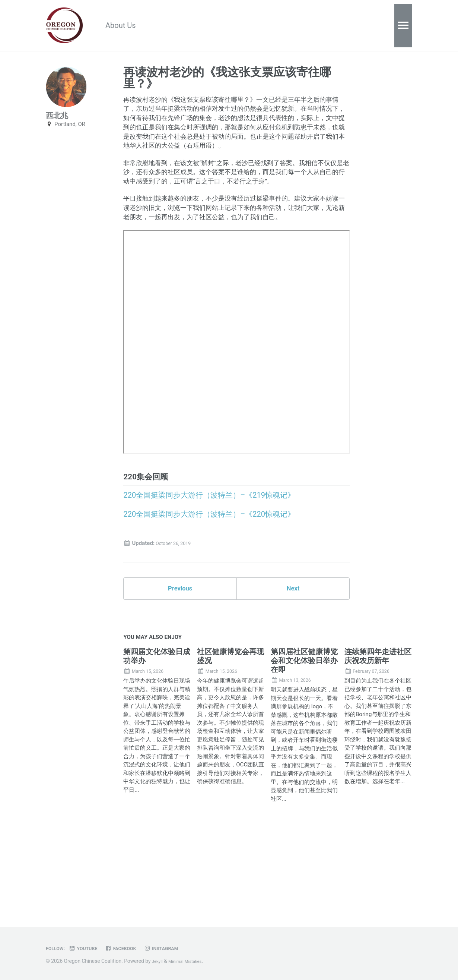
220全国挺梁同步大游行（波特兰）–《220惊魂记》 (209, 586)
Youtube (89, 948)
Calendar (222, 26)
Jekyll (158, 961)
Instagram (177, 948)
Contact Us (309, 26)
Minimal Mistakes (191, 961)
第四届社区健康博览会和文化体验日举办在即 (304, 740)
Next (293, 665)
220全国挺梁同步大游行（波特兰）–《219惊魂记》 (209, 565)
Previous (180, 665)
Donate (264, 26)
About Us (128, 26)
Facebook (131, 948)
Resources (176, 26)
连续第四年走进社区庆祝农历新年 (378, 735)
